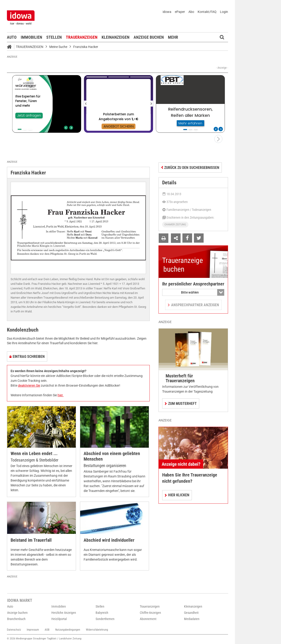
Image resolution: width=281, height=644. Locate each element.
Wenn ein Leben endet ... (34, 454)
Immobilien (31, 37)
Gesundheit (191, 613)
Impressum (33, 630)
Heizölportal (59, 619)
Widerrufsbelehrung (97, 630)
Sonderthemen (105, 619)
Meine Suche (58, 47)
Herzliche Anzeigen (64, 613)
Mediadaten (192, 619)
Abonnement (148, 619)
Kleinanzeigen (116, 37)
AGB (47, 630)
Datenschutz (14, 630)
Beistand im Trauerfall (31, 540)
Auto (12, 37)
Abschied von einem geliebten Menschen (112, 456)
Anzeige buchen (149, 37)
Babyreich (102, 613)
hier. (61, 395)
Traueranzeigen (82, 37)
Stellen (54, 37)
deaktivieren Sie (29, 385)
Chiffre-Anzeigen (150, 613)
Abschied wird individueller (109, 540)
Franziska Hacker (86, 47)
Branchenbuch (16, 619)
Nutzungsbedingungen (68, 630)
